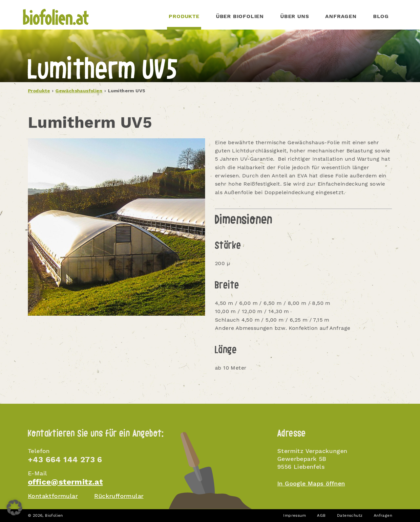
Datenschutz (350, 515)
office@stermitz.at (65, 482)
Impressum (294, 515)
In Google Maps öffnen (311, 483)
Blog (381, 16)
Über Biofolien (240, 16)
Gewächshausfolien (79, 91)
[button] (14, 508)
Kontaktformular (53, 496)
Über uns (294, 16)
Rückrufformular (119, 496)
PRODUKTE (184, 16)
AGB (321, 515)
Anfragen (341, 16)
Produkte (39, 91)
